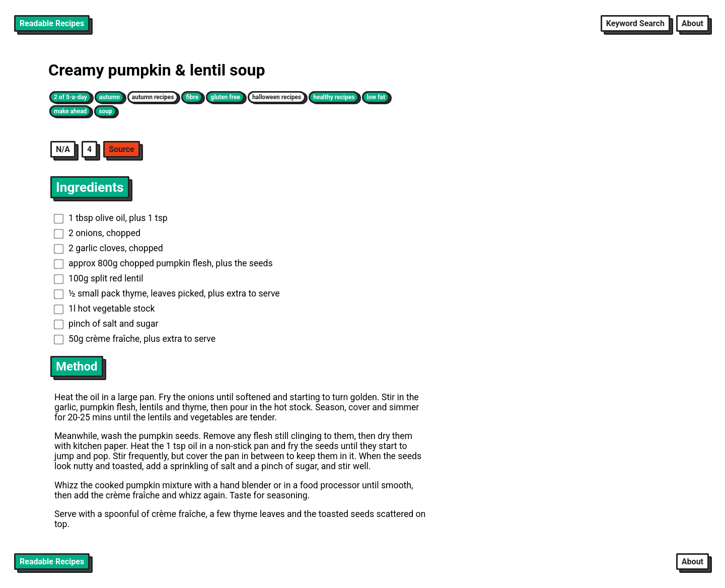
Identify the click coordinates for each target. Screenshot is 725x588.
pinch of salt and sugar (106, 324)
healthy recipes (334, 97)
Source (122, 149)
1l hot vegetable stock (104, 309)
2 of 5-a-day (70, 97)
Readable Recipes (52, 23)
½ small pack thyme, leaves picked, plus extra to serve (167, 293)
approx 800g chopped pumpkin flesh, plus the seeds (163, 263)
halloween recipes (277, 97)
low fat (376, 97)
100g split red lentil (99, 278)
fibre (192, 97)
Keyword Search (635, 23)
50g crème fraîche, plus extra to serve (135, 339)
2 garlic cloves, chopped (108, 248)
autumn (110, 97)
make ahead (70, 111)
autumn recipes (153, 97)
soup (105, 111)
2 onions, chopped (97, 233)
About (693, 23)
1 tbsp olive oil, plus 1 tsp (111, 218)
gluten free (225, 97)
